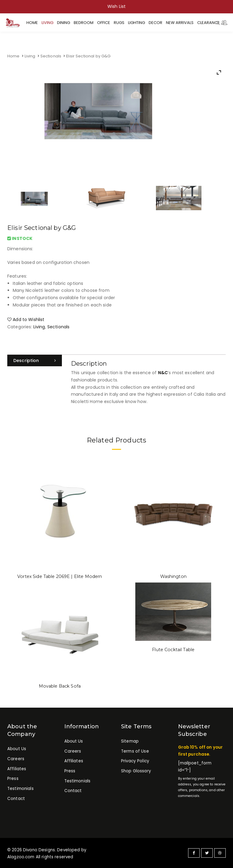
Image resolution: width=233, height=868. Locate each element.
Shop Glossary (136, 771)
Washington (173, 576)
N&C (163, 373)
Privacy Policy (135, 761)
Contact (16, 798)
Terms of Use (135, 751)
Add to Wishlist (26, 320)
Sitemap (130, 741)
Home (14, 56)
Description (26, 361)
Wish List (116, 6)
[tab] (35, 361)
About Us (17, 749)
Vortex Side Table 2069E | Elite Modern (60, 576)
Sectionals (51, 56)
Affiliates (17, 769)
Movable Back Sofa (60, 686)
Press (13, 779)
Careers (16, 759)
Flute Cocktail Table (173, 650)
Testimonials (20, 789)
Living (30, 56)
